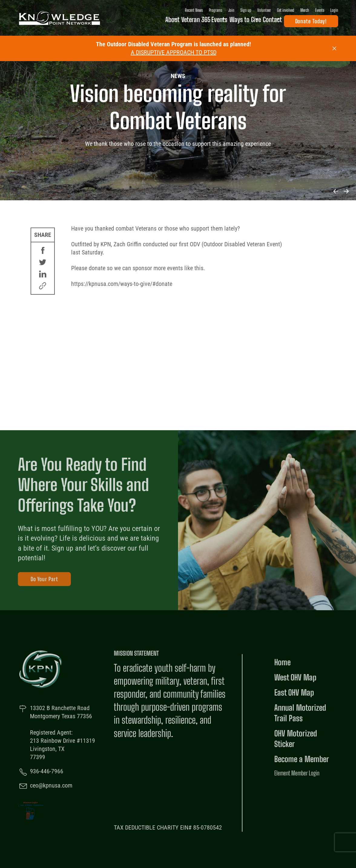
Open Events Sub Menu (214, 22)
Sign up (246, 10)
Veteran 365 (178, 22)
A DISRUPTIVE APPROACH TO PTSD (174, 52)
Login (334, 10)
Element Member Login (297, 773)
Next (346, 191)
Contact (266, 22)
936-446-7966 (47, 771)
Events (320, 10)
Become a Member (302, 759)
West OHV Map (295, 677)
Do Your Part (44, 579)
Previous (336, 191)
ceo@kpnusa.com (51, 785)
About (149, 22)
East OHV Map (294, 693)
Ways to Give (234, 22)
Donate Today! (311, 22)
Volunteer (264, 10)
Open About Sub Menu (159, 22)
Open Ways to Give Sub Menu (251, 22)
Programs (216, 10)
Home (282, 662)
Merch (305, 10)
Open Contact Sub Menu (278, 22)
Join (231, 10)
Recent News (194, 10)
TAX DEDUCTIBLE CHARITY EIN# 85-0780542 (168, 827)
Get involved (286, 10)
